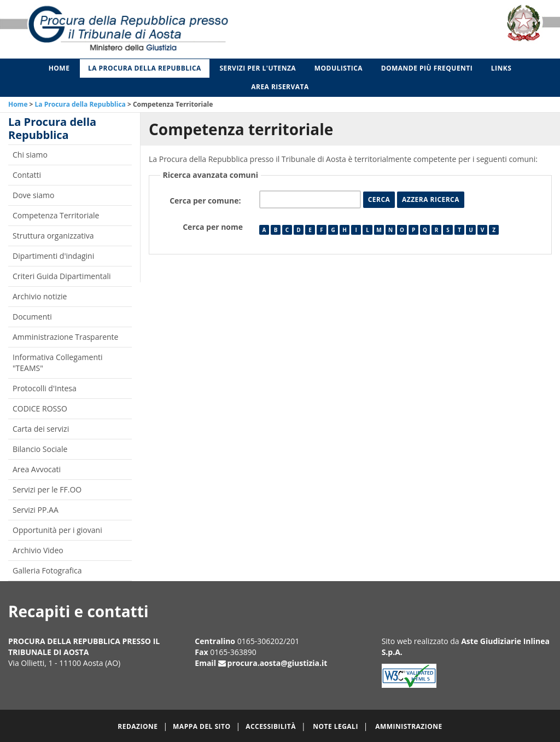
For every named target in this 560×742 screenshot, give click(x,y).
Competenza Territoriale (56, 215)
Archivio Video (38, 550)
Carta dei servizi (41, 429)
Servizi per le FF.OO (47, 489)
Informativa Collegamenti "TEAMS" (58, 363)
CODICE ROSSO (40, 408)
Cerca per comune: (206, 201)
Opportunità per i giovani (57, 530)
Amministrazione (409, 726)
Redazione (138, 726)
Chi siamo (30, 155)
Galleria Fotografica (47, 570)
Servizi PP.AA (36, 510)
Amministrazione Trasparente (65, 337)
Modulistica (339, 68)
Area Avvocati (37, 469)
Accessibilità (271, 726)
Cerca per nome (213, 227)
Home (59, 68)
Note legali (336, 726)
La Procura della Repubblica (145, 68)
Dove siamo (33, 195)
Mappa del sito (202, 726)
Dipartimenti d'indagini (53, 256)
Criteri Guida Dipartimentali (62, 276)
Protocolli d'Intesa (45, 388)
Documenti (32, 317)
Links (501, 68)
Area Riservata (280, 87)
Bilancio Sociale (40, 449)
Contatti (27, 175)
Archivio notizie (40, 296)
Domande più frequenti (427, 68)
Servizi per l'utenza (258, 68)
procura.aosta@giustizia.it (278, 663)
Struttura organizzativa (53, 236)
